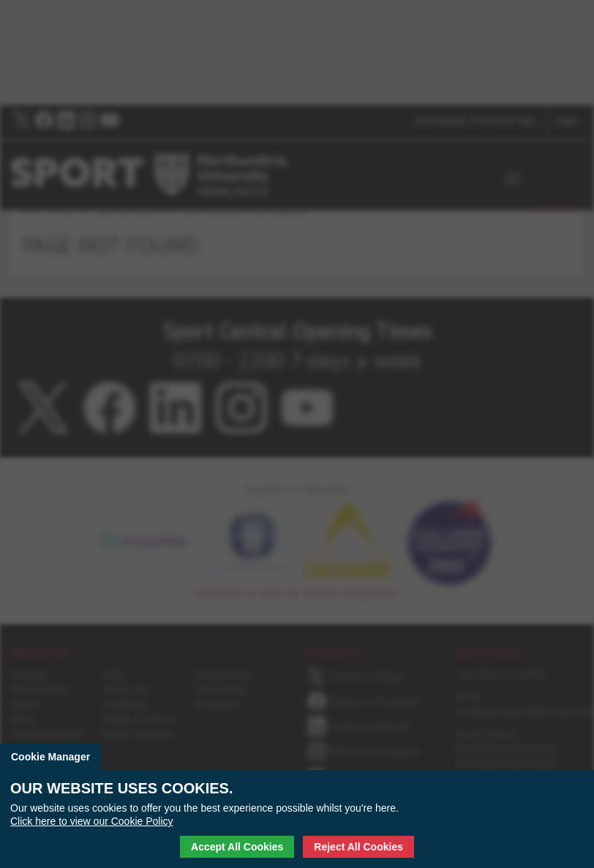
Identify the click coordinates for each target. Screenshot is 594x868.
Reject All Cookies (358, 847)
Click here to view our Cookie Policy (92, 821)
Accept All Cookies (237, 847)
